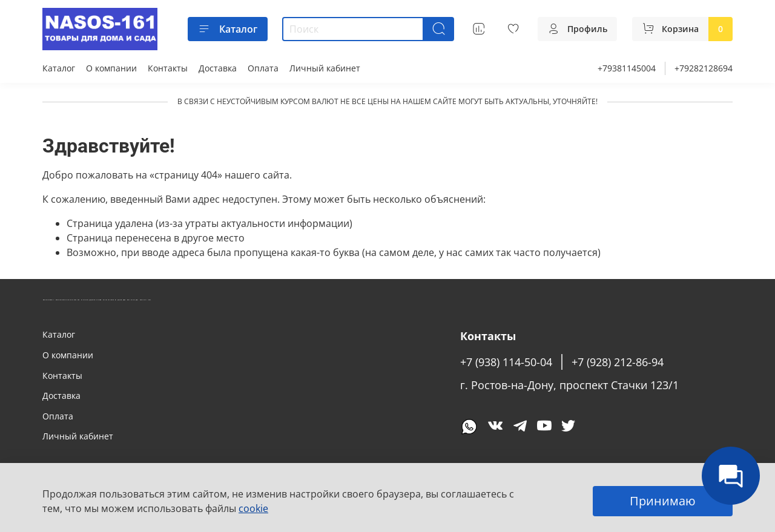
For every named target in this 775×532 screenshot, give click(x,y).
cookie (253, 508)
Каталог (228, 29)
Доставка (218, 68)
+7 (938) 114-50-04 (506, 362)
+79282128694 (704, 68)
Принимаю (663, 501)
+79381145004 (627, 68)
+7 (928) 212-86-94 (618, 362)
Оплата (263, 68)
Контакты (168, 68)
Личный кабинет (325, 68)
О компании (111, 68)
